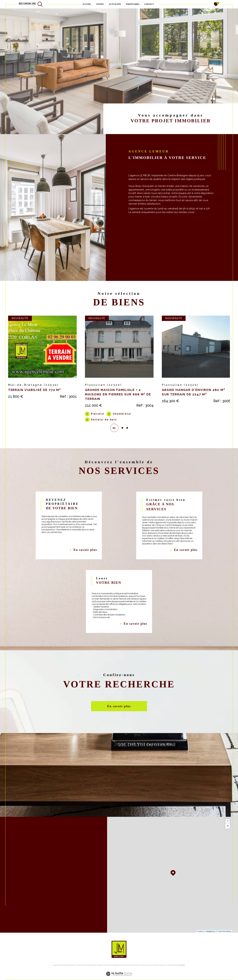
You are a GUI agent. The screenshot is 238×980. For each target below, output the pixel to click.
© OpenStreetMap (224, 938)
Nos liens (159, 972)
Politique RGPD (171, 972)
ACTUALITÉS (115, 4)
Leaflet (200, 938)
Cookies (182, 972)
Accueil (87, 4)
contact (149, 4)
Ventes (100, 4)
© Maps (210, 938)
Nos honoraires (111, 972)
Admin (151, 972)
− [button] (228, 833)
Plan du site (125, 972)
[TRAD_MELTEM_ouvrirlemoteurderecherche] (31, 4)
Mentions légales (139, 972)
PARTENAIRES (133, 4)
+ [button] (228, 828)
